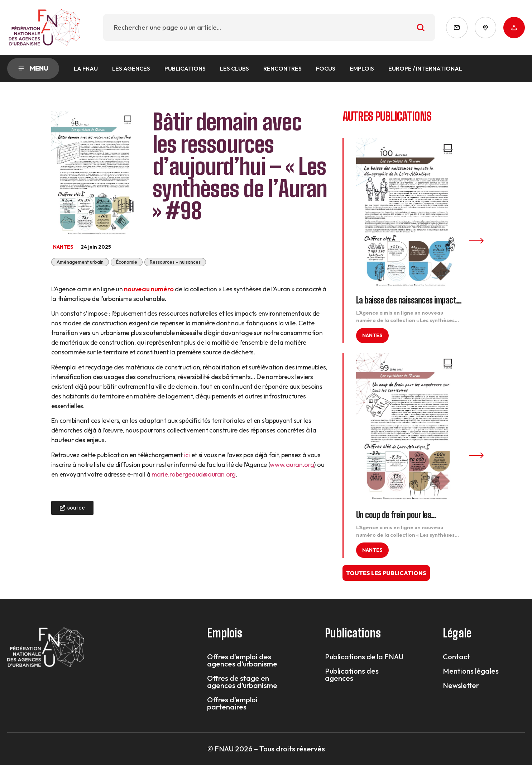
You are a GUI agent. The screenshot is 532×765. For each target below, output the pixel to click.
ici (187, 455)
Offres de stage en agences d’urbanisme (242, 682)
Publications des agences (352, 675)
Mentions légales (471, 671)
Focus (326, 68)
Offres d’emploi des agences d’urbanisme (242, 660)
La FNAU (86, 68)
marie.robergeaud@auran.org (194, 474)
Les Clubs (234, 68)
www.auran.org (292, 465)
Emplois (362, 68)
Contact (456, 657)
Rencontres (282, 68)
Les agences (131, 68)
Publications (185, 68)
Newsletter (461, 685)
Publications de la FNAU (364, 657)
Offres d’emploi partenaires (232, 703)
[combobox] (269, 27)
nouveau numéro (149, 289)
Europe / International (425, 68)
